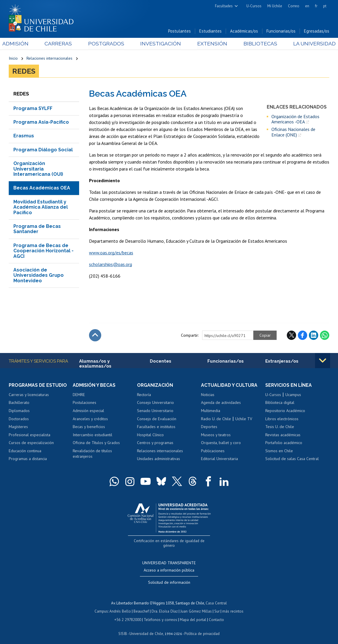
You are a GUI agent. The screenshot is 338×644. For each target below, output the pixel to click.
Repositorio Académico (285, 411)
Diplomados (19, 411)
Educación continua (25, 451)
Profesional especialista (30, 435)
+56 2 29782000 (128, 614)
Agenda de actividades (221, 403)
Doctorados (19, 419)
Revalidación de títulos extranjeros (92, 454)
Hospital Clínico (150, 435)
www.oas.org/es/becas (111, 253)
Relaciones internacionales (49, 59)
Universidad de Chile (146, 628)
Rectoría (144, 395)
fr (316, 6)
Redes (24, 72)
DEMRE (79, 395)
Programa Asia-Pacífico (41, 122)
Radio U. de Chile (216, 419)
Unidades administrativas (159, 459)
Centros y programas (155, 443)
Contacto (216, 614)
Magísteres (18, 427)
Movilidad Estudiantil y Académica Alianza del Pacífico (41, 207)
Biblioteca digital (280, 403)
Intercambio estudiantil (92, 435)
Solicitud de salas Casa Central (292, 459)
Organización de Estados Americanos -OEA (295, 119)
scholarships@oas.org (111, 265)
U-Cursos (254, 6)
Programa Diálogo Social (43, 150)
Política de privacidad (201, 628)
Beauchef (142, 606)
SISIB (123, 628)
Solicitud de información (169, 578)
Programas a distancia (28, 459)
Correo (294, 6)
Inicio (13, 59)
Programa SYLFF (33, 109)
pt (325, 6)
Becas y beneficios (89, 427)
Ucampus (293, 395)
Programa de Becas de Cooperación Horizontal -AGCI (43, 251)
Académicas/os (244, 32)
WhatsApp (325, 336)
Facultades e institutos (156, 427)
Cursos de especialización (31, 443)
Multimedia (211, 411)
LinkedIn (314, 336)
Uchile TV (244, 419)
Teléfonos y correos (160, 614)
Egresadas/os (317, 32)
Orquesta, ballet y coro (221, 443)
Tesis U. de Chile (280, 427)
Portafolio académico (284, 443)
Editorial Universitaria (219, 459)
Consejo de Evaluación (157, 419)
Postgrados (108, 44)
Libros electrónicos (282, 419)
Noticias (208, 395)
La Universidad (308, 44)
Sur (216, 606)
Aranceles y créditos (90, 419)
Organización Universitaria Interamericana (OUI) (38, 169)
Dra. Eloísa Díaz (165, 606)
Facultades (224, 6)
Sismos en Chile (279, 451)
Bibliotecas (255, 44)
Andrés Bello (121, 606)
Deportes (209, 427)
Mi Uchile (275, 6)
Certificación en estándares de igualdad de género (170, 541)
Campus (102, 606)
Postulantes (179, 32)
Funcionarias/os (281, 32)
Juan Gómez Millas (196, 606)
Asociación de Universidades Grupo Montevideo (39, 276)
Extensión (209, 44)
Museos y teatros (216, 435)
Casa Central (216, 598)
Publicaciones (213, 451)
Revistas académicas (283, 435)
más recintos (232, 606)
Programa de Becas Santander (37, 229)
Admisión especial (88, 411)
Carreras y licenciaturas (29, 395)
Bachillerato (19, 403)
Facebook (303, 336)
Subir (95, 336)
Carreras (63, 44)
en (307, 6)
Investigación (160, 44)
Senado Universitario (155, 411)
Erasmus (24, 136)
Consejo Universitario (155, 403)
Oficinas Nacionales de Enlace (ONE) (293, 133)
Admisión (22, 44)
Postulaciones (84, 403)
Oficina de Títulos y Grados (96, 443)
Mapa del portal (192, 614)
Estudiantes (210, 32)
